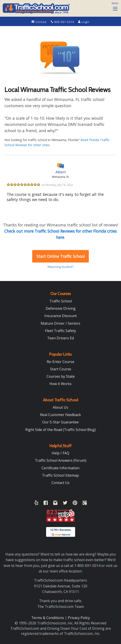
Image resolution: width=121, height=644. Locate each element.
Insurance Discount (60, 316)
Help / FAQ (60, 453)
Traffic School (61, 301)
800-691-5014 (63, 22)
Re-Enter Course (60, 362)
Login (84, 22)
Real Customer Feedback (60, 415)
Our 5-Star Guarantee (60, 422)
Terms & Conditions (48, 618)
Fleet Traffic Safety (60, 331)
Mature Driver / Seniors (60, 323)
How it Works (60, 384)
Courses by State (61, 376)
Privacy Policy (79, 618)
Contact (39, 22)
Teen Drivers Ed (60, 338)
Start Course (61, 369)
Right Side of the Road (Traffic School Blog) (60, 430)
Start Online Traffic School (61, 256)
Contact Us (60, 483)
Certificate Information (60, 468)
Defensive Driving (61, 308)
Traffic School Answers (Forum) (61, 460)
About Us (60, 407)
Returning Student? (61, 267)
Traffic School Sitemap (60, 475)
